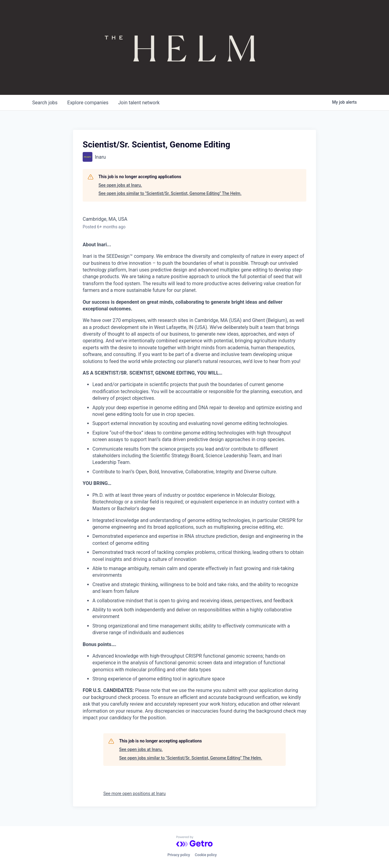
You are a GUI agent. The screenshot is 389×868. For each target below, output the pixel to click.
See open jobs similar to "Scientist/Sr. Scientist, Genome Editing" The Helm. (170, 193)
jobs (45, 103)
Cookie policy (206, 855)
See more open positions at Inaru (134, 794)
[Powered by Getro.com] (194, 841)
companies (88, 103)
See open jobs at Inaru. (120, 185)
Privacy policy (179, 855)
